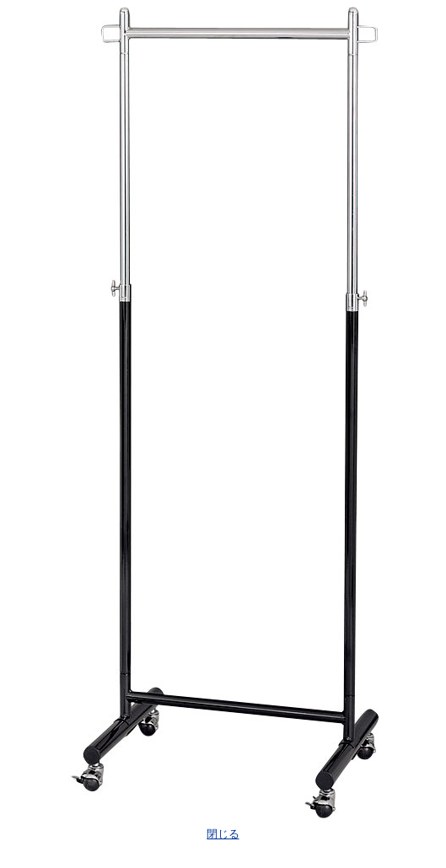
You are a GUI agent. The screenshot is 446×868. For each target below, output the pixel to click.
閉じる (223, 834)
